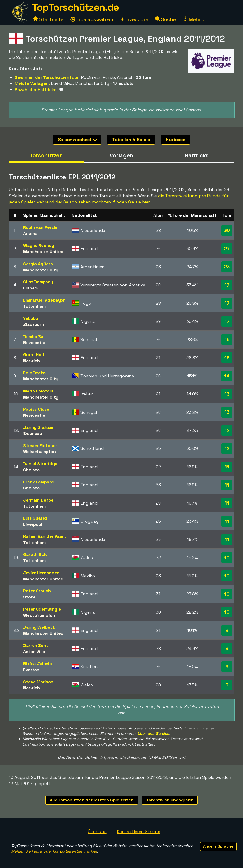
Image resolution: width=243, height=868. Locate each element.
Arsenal (31, 234)
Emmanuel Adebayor (44, 300)
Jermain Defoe (38, 500)
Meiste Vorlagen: (32, 83)
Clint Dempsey (38, 282)
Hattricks (197, 155)
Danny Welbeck (39, 627)
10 (227, 558)
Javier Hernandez (41, 573)
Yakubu (31, 318)
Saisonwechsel (77, 140)
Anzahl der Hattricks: (36, 89)
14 (227, 376)
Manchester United (43, 252)
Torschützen (46, 155)
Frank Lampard (39, 482)
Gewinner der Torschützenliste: (47, 77)
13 (227, 394)
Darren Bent (36, 645)
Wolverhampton (40, 451)
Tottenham (34, 306)
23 (227, 267)
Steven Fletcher (40, 446)
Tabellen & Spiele (131, 140)
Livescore (134, 19)
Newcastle (34, 343)
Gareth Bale (35, 554)
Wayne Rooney (39, 245)
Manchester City (41, 270)
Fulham (30, 288)
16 (227, 339)
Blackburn (34, 324)
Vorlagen (121, 155)
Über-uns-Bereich (153, 734)
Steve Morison (38, 682)
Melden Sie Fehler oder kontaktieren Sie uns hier (54, 851)
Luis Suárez (35, 518)
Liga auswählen (92, 19)
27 (227, 249)
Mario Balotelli (38, 391)
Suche (166, 19)
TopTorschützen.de (75, 7)
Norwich (32, 361)
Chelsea (32, 470)
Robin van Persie (40, 227)
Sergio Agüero (38, 264)
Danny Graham (38, 427)
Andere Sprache (218, 846)
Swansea (33, 433)
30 (227, 230)
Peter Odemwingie (42, 609)
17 (227, 285)
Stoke (29, 597)
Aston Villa (34, 652)
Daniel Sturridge (40, 464)
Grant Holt (34, 354)
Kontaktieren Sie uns (139, 832)
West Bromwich (39, 615)
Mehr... (193, 19)
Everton (31, 670)
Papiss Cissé (36, 409)
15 (227, 358)
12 (227, 430)
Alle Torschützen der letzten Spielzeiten (92, 800)
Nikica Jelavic (38, 663)
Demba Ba (33, 336)
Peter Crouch (37, 591)
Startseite (48, 19)
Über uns (97, 832)
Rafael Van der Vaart (45, 536)
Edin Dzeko (34, 373)
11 (227, 467)
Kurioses (176, 140)
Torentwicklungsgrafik (170, 800)
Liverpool (33, 524)
